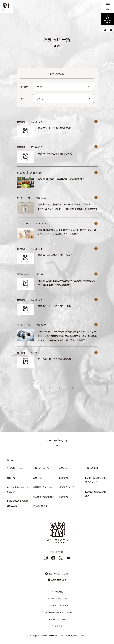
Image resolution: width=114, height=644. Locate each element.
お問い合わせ (92, 468)
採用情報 (63, 497)
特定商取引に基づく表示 (58, 605)
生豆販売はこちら (59, 579)
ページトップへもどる (57, 443)
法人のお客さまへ (41, 506)
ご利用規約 (58, 591)
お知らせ (63, 468)
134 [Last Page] (74, 388)
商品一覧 (11, 478)
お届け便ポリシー (58, 619)
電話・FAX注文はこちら (59, 573)
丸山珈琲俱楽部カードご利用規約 (58, 612)
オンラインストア (67, 487)
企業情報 (63, 478)
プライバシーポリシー (58, 598)
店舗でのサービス (41, 468)
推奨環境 (58, 626)
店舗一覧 (37, 478)
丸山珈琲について (15, 468)
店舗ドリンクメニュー (43, 487)
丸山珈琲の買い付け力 (44, 497)
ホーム (10, 460)
